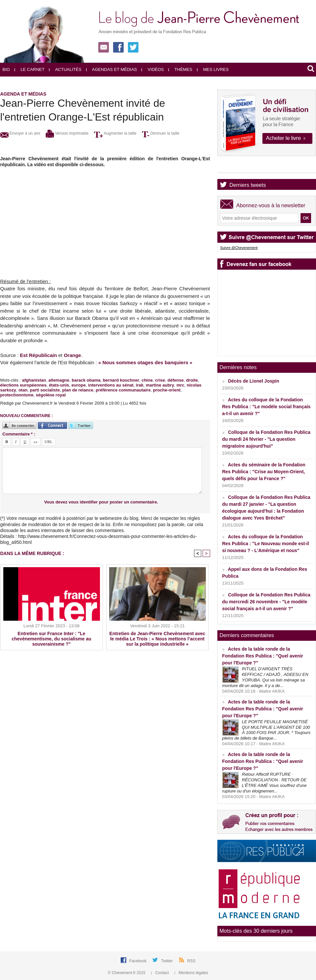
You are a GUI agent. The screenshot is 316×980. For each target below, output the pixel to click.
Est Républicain (39, 355)
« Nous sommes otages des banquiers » (145, 362)
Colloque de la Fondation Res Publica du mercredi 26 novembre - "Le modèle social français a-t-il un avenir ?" (266, 602)
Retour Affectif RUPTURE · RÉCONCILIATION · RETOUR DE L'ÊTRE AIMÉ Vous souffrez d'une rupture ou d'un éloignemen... (265, 783)
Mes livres (213, 69)
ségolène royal (51, 395)
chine (147, 380)
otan (23, 390)
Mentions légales (191, 973)
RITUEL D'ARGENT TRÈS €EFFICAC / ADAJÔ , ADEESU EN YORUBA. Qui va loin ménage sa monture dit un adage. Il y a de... (265, 677)
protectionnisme (17, 395)
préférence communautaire (123, 390)
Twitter (168, 961)
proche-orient (167, 390)
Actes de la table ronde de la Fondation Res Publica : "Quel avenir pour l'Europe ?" (263, 656)
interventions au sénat (111, 385)
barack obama (86, 380)
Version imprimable (67, 133)
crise (160, 380)
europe (78, 385)
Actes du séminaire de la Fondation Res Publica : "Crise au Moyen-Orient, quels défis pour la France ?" (264, 472)
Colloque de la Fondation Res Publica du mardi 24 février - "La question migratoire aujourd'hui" (266, 439)
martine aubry (160, 385)
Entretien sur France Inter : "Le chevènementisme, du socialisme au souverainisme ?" (52, 639)
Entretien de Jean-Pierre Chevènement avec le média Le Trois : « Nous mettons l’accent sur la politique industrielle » (158, 639)
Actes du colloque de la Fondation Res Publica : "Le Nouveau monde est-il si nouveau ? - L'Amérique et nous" (266, 544)
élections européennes (24, 385)
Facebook (138, 961)
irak (140, 385)
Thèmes (180, 69)
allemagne (59, 380)
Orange (73, 355)
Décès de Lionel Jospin (254, 381)
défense (175, 380)
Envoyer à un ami (20, 133)
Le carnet (30, 69)
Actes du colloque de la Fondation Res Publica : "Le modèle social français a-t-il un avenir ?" (267, 407)
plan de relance (78, 390)
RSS (192, 961)
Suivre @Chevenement (239, 248)
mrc (181, 385)
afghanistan (34, 380)
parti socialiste (45, 390)
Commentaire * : (19, 434)
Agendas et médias (112, 69)
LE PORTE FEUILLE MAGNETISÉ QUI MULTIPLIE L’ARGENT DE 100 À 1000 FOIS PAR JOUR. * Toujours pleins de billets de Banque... (267, 730)
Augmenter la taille (115, 133)
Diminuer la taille (161, 133)
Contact (161, 973)
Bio (6, 69)
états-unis (59, 385)
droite (192, 380)
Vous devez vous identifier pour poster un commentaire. (101, 502)
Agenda (239, 167)
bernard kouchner (121, 380)
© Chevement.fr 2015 (127, 973)
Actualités (65, 69)
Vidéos (153, 69)
